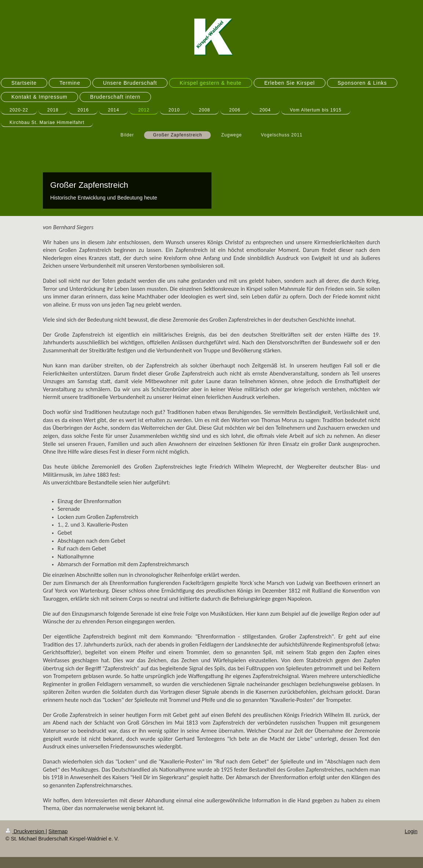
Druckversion (25, 831)
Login (411, 831)
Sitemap (58, 831)
